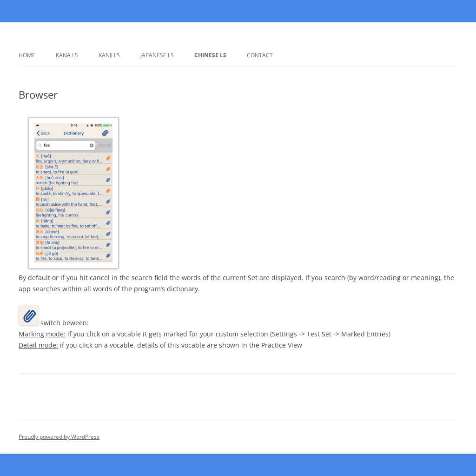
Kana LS (67, 55)
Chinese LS (210, 55)
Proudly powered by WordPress (59, 437)
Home (27, 55)
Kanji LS (109, 55)
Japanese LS (157, 55)
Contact (260, 55)
